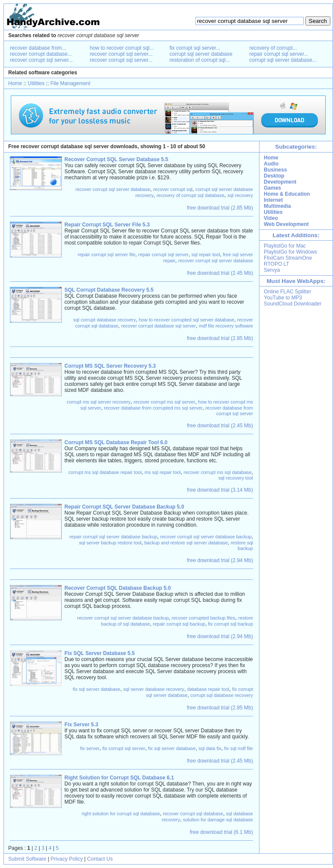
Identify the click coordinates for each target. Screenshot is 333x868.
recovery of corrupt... (273, 48)
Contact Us (100, 859)
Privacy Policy (67, 859)
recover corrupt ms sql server (164, 402)
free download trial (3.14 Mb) (220, 490)
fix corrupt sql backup (231, 624)
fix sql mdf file (239, 748)
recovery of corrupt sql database (191, 195)
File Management (70, 83)
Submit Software (27, 859)
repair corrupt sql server (163, 254)
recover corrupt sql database (193, 814)
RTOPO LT (277, 264)
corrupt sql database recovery (222, 695)
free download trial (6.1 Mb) (221, 832)
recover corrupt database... (41, 54)
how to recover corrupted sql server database (187, 320)
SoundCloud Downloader (293, 304)
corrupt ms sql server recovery (99, 402)
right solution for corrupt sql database (121, 814)
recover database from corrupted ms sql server (153, 408)
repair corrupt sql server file (107, 254)
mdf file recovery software (226, 326)
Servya (272, 270)
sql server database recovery (154, 689)
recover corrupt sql (173, 189)
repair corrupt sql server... (279, 54)
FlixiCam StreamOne (288, 258)
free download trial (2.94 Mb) (220, 560)
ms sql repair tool (163, 472)
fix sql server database (96, 689)
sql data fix (210, 748)
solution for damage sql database (218, 820)
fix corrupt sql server (124, 748)
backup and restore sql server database (186, 543)
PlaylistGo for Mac (285, 246)
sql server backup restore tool (110, 543)
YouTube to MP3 (283, 298)
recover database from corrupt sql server (229, 411)
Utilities (36, 83)
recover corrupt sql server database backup (206, 537)
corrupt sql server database (201, 54)
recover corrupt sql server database (113, 189)
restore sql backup (242, 545)
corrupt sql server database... (283, 60)
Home (15, 83)
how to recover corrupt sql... (122, 48)
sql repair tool (206, 254)
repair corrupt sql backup (179, 624)
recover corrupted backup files (203, 618)
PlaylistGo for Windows (290, 252)
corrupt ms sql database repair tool (105, 472)
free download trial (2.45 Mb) (220, 273)
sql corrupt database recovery (104, 320)
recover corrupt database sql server (158, 326)
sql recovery (240, 195)
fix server (90, 748)
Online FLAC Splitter (287, 292)
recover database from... (38, 48)
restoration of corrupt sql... (200, 60)
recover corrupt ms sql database (218, 472)
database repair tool (208, 689)
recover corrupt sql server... (41, 60)
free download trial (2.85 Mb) (220, 208)
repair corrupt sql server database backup (113, 537)
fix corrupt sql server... (195, 48)
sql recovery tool (236, 478)
